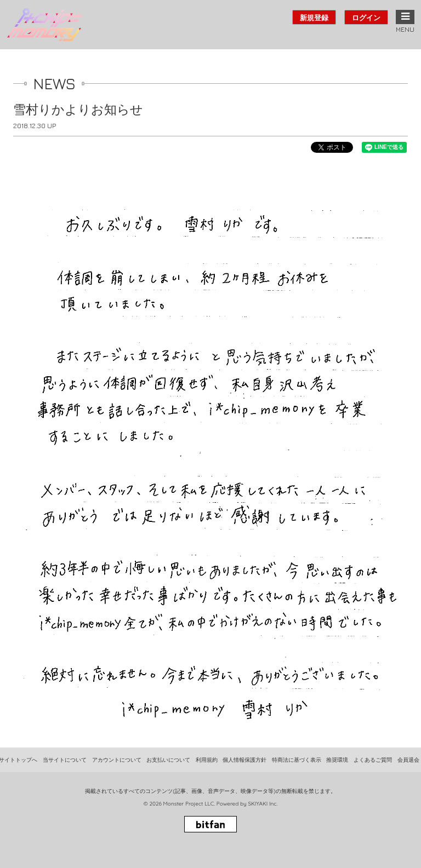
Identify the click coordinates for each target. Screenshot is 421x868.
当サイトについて (65, 760)
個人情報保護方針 (244, 760)
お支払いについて (168, 760)
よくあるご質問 (373, 760)
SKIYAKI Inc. (263, 804)
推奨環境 (337, 760)
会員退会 (408, 760)
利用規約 (207, 760)
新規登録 (314, 18)
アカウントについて (117, 760)
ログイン (366, 18)
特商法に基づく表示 (297, 760)
